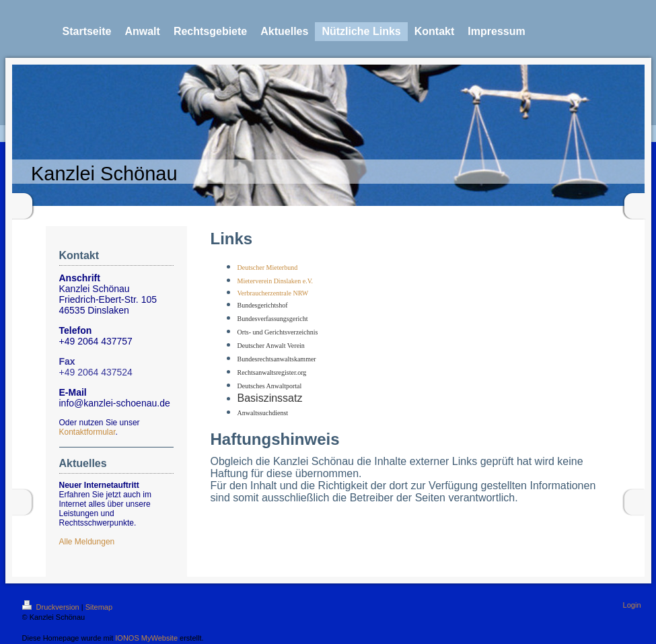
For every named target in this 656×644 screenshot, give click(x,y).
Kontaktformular (87, 432)
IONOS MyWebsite (146, 638)
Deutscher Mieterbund (268, 267)
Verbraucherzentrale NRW (273, 293)
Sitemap (99, 607)
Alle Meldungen (87, 542)
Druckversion (52, 607)
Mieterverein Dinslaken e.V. (276, 281)
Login (632, 605)
